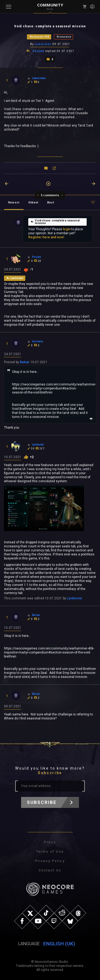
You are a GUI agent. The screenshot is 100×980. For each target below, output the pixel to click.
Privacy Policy (50, 861)
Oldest (33, 202)
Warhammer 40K (40, 37)
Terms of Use (50, 852)
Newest (14, 202)
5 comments (50, 195)
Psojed (38, 51)
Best (51, 202)
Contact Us (50, 870)
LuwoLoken (43, 44)
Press (50, 842)
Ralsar (25, 362)
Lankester (75, 598)
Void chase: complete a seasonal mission (55, 222)
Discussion (64, 37)
